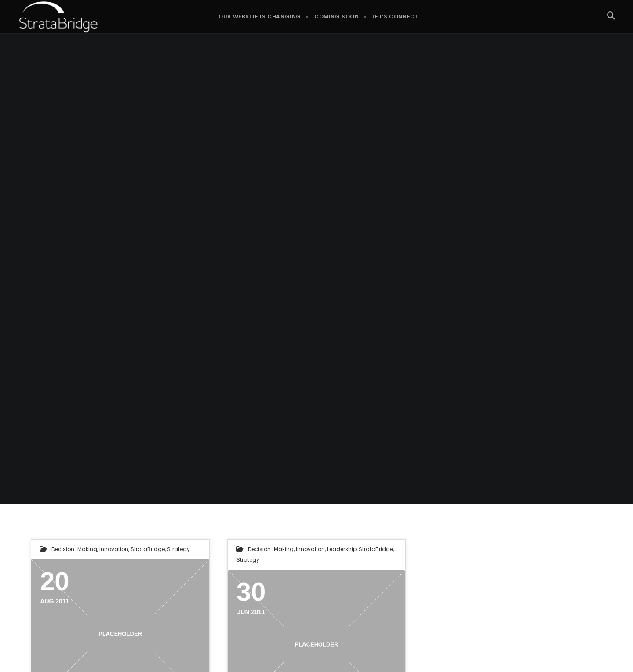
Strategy (178, 549)
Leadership (342, 549)
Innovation (114, 549)
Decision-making (74, 549)
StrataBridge (148, 549)
